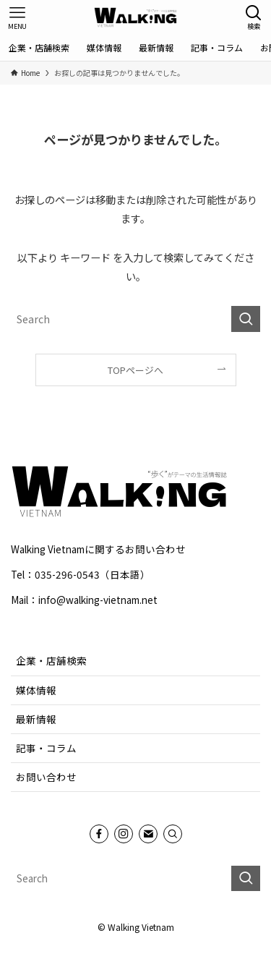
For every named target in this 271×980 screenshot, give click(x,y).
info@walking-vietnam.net (98, 600)
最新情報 (36, 719)
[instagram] (124, 834)
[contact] (148, 834)
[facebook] (99, 834)
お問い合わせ (46, 777)
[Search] (173, 834)
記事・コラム (46, 748)
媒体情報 (36, 690)
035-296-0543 (67, 574)
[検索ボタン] (254, 17)
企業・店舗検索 (51, 660)
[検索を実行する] (246, 319)
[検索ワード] (135, 319)
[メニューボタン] (17, 17)
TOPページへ (135, 370)
